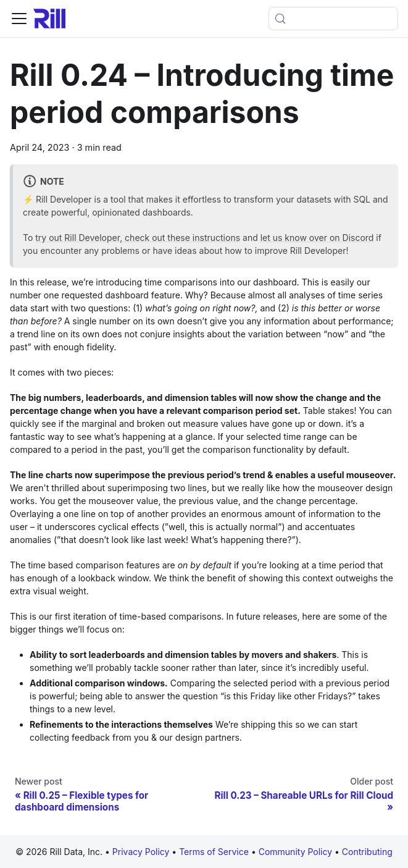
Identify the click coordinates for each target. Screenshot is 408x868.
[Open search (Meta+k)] (333, 19)
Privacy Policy (141, 852)
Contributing (367, 852)
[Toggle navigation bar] (19, 19)
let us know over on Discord (317, 238)
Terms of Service (215, 852)
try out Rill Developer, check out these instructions (138, 238)
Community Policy (297, 852)
